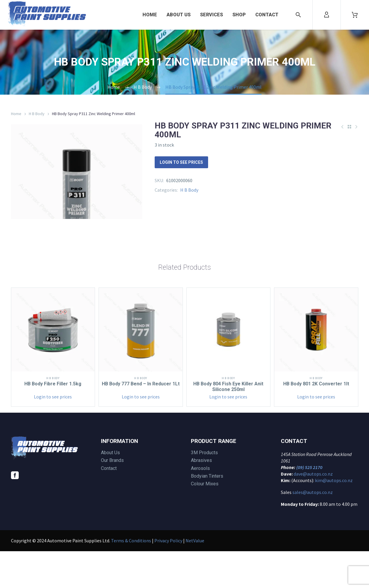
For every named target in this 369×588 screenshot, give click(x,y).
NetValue (195, 577)
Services (212, 15)
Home (150, 15)
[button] (298, 15)
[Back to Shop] (349, 127)
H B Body (37, 114)
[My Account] (327, 15)
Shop (239, 15)
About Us (179, 15)
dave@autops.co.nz (313, 511)
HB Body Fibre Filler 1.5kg (53, 421)
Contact (267, 15)
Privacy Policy (168, 577)
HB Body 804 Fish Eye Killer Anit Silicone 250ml (228, 423)
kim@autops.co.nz (334, 517)
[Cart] (355, 15)
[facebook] (15, 512)
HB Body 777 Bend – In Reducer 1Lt (141, 423)
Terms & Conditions (131, 577)
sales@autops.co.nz (313, 529)
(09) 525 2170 (309, 504)
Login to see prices (181, 162)
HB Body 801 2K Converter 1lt (316, 421)
